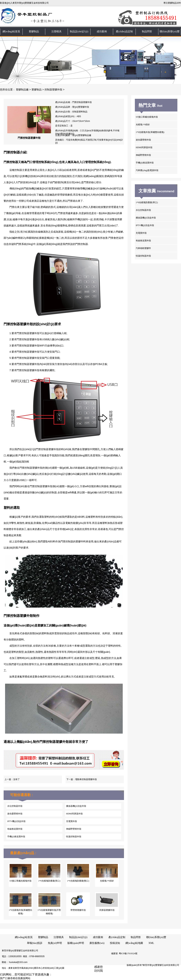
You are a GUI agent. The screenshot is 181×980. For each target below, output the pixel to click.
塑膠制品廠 (22, 90)
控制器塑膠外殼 (53, 90)
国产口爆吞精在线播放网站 (15, 978)
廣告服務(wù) (97, 943)
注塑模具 (56, 32)
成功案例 (102, 32)
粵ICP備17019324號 (128, 953)
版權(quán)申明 (76, 943)
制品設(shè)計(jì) (79, 32)
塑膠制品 (34, 32)
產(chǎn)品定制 (124, 32)
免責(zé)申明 (55, 943)
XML (151, 943)
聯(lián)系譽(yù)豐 (170, 32)
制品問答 (147, 32)
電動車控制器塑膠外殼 (86, 779)
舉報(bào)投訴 (35, 943)
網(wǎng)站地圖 (134, 943)
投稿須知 (115, 943)
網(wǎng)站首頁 (11, 32)
